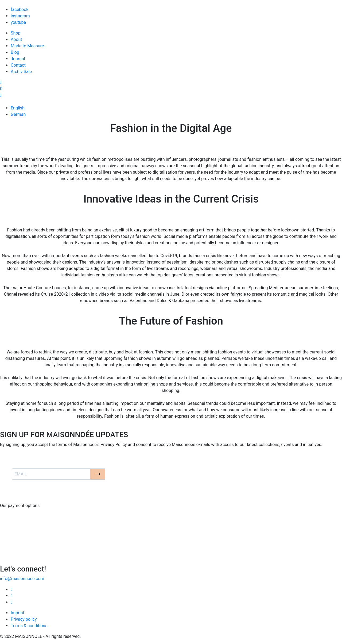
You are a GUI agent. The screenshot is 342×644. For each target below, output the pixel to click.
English (18, 108)
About (16, 39)
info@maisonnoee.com (22, 579)
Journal (18, 59)
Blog (15, 52)
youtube (18, 22)
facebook (20, 9)
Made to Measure (27, 46)
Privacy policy (24, 619)
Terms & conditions (29, 626)
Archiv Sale (21, 72)
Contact (18, 65)
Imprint (18, 613)
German (18, 114)
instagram (20, 16)
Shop (15, 33)
